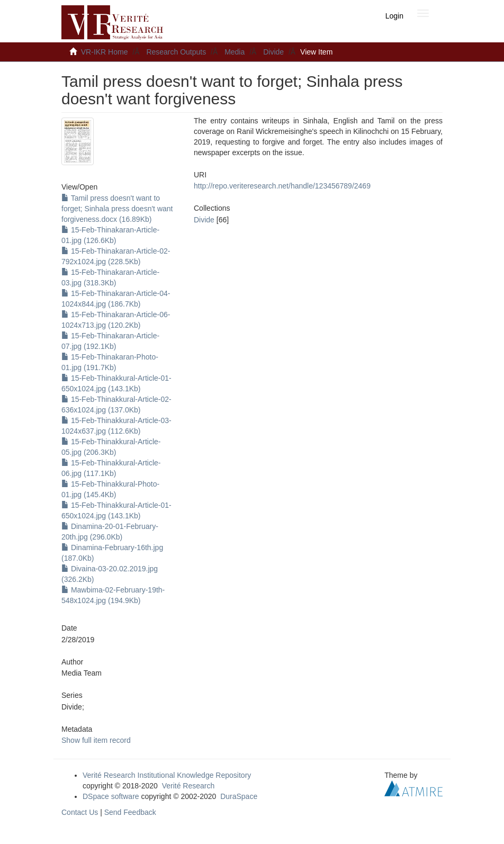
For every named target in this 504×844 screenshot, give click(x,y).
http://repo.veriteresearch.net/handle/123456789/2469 (282, 186)
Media (235, 52)
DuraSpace (239, 796)
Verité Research (188, 786)
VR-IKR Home (105, 52)
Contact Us (80, 812)
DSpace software (111, 796)
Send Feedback (130, 812)
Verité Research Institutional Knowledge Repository (167, 775)
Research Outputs (176, 52)
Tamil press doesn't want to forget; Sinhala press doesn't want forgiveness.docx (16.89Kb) (117, 209)
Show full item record (96, 740)
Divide (273, 52)
